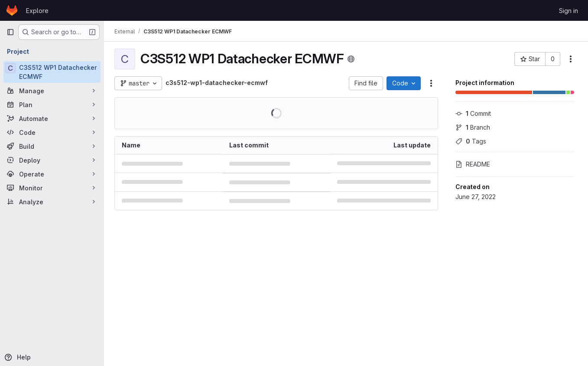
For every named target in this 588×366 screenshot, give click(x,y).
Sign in (569, 11)
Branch (473, 127)
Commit (473, 113)
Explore (37, 11)
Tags (471, 141)
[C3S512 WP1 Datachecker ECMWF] (52, 72)
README (473, 164)
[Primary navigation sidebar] (10, 32)
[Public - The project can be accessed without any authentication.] (351, 59)
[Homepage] (12, 10)
